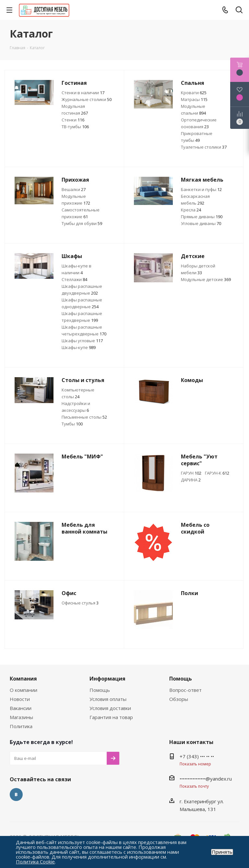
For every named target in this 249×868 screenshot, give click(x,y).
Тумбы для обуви (82, 223)
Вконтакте (16, 795)
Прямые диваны (202, 217)
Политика (21, 726)
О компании (24, 690)
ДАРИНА (191, 480)
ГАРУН (191, 473)
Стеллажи (74, 279)
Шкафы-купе (79, 347)
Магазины (21, 717)
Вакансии (21, 708)
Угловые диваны (201, 223)
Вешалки (74, 189)
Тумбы (72, 424)
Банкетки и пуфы (201, 189)
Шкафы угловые (82, 341)
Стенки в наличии (83, 93)
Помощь (100, 690)
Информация (107, 679)
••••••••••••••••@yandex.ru (206, 779)
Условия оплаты (108, 699)
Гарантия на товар (111, 717)
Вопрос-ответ (185, 690)
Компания (23, 679)
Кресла (191, 210)
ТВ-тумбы (75, 127)
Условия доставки (110, 708)
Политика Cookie (35, 862)
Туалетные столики (204, 147)
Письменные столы (84, 417)
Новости (20, 699)
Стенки (73, 120)
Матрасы (194, 99)
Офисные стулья (80, 603)
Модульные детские (206, 279)
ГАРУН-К (217, 473)
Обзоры (179, 699)
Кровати (194, 93)
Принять (222, 852)
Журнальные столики (87, 99)
